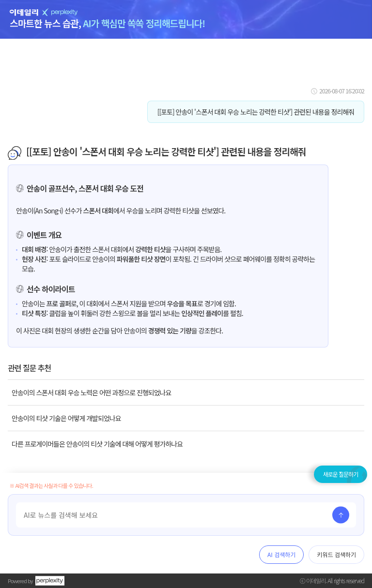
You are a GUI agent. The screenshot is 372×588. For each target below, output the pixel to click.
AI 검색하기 (281, 554)
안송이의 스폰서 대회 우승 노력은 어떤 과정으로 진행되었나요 (91, 392)
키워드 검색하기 (336, 554)
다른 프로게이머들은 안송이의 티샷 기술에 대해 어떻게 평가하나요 (97, 444)
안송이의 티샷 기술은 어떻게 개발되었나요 (66, 418)
